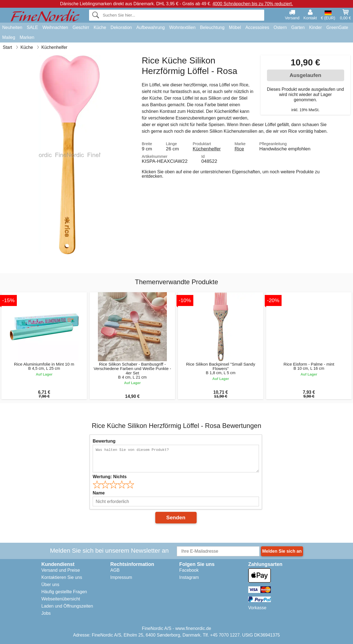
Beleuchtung (212, 27)
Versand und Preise (61, 570)
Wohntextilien (182, 27)
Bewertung (104, 441)
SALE (32, 27)
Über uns (50, 585)
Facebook (189, 570)
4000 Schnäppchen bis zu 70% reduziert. (253, 4)
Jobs (46, 613)
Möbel (235, 27)
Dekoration (121, 27)
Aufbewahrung (150, 27)
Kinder (315, 27)
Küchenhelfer (207, 149)
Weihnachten (55, 27)
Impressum (121, 577)
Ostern (280, 27)
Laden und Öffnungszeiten (67, 606)
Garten (298, 27)
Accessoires (257, 27)
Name (99, 493)
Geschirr (81, 27)
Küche (100, 27)
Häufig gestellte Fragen (64, 592)
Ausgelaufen (305, 75)
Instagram (189, 577)
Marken (27, 37)
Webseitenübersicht (61, 599)
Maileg (9, 37)
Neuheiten (12, 27)
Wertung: (110, 477)
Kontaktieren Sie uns (62, 577)
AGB (115, 570)
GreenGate (337, 27)
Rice (239, 149)
